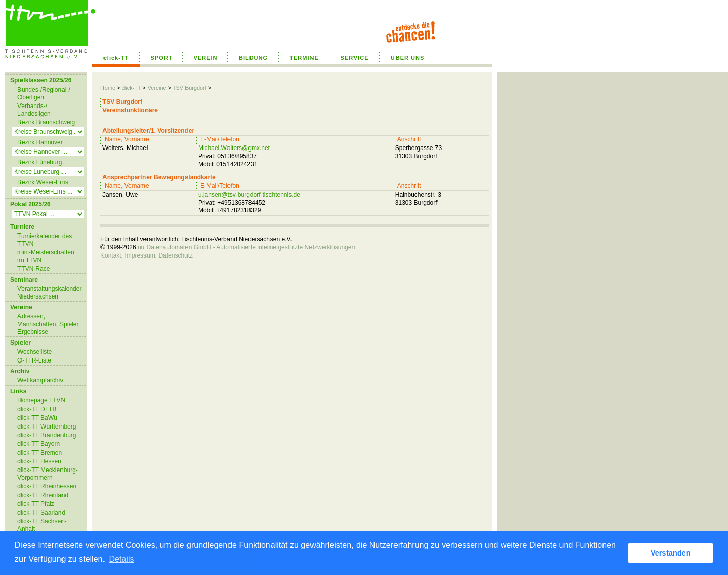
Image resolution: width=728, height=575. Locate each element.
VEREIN (206, 58)
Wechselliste (35, 352)
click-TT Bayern (39, 444)
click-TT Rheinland (43, 495)
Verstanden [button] (671, 553)
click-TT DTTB (37, 409)
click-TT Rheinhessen (47, 486)
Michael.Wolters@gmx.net (234, 148)
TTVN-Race (34, 269)
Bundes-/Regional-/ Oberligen (44, 93)
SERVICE (354, 58)
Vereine (157, 88)
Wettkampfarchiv (40, 380)
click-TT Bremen (40, 453)
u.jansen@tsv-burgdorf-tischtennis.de (249, 195)
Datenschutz (175, 255)
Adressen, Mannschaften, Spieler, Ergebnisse (49, 324)
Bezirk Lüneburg (40, 162)
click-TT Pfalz (36, 504)
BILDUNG (253, 58)
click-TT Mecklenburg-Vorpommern (48, 474)
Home (108, 88)
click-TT (116, 58)
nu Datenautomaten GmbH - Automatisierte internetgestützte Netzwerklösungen (246, 247)
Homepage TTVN (41, 400)
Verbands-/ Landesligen (34, 110)
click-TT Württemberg (47, 427)
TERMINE (304, 58)
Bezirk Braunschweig (46, 122)
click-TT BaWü (37, 418)
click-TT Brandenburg (47, 435)
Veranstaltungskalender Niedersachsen (49, 293)
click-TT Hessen (39, 461)
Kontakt (111, 255)
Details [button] (122, 559)
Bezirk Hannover (40, 142)
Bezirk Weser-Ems (43, 182)
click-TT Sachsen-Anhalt (42, 525)
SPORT (162, 58)
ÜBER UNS (408, 58)
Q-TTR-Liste (34, 360)
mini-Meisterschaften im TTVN (46, 256)
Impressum (140, 255)
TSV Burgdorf (190, 88)
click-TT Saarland (41, 513)
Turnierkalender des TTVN (45, 240)
